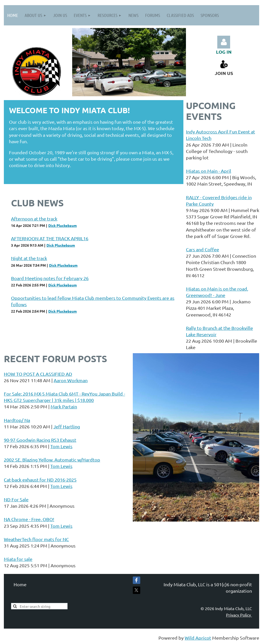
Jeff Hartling (67, 426)
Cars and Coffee (203, 249)
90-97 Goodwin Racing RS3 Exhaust (40, 440)
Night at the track (29, 258)
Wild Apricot (198, 638)
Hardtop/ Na (17, 420)
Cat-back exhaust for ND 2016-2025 (40, 480)
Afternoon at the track (34, 219)
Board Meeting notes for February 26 (50, 278)
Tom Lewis (61, 446)
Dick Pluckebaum (63, 225)
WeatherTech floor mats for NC (36, 539)
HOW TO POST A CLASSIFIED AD (38, 374)
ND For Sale (16, 499)
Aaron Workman (71, 380)
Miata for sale (18, 559)
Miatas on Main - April (209, 171)
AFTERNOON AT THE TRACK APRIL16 (50, 238)
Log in (224, 42)
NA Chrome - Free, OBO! (29, 519)
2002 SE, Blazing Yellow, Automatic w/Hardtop (52, 460)
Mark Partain (64, 406)
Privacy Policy (239, 615)
